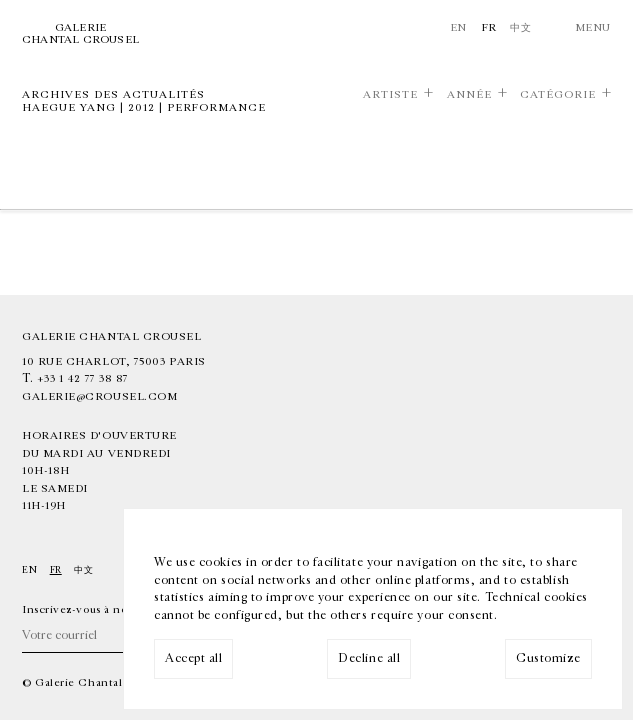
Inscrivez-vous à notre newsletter (113, 609)
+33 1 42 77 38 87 (83, 378)
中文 (520, 27)
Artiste (390, 95)
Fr (489, 27)
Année (469, 95)
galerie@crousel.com (99, 396)
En (458, 27)
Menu (593, 27)
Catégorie (558, 95)
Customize (548, 658)
